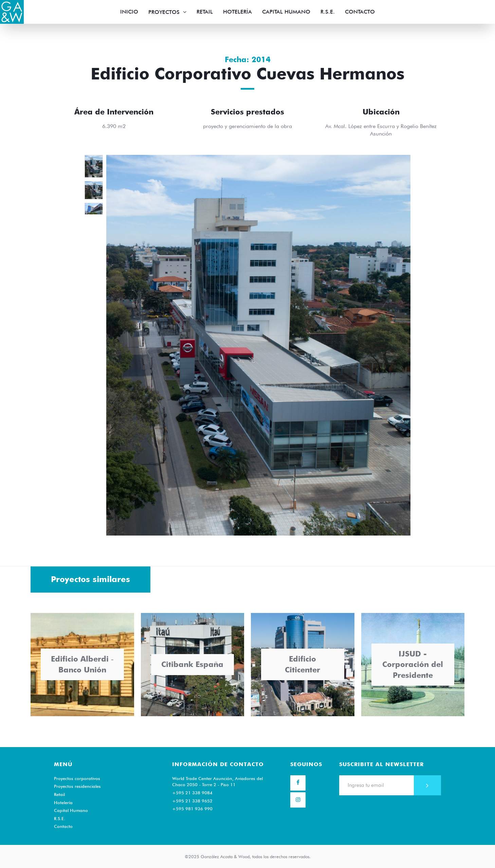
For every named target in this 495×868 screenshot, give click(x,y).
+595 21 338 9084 (192, 793)
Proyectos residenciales (77, 786)
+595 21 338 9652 (192, 801)
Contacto (360, 12)
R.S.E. (328, 12)
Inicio (129, 12)
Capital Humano (286, 12)
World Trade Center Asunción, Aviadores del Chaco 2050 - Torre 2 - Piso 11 (217, 782)
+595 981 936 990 (192, 809)
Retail (205, 12)
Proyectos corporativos (77, 778)
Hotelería (237, 12)
